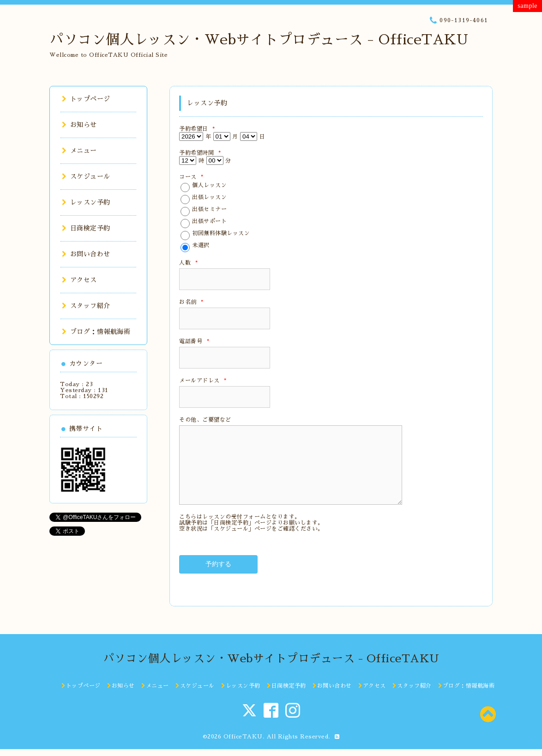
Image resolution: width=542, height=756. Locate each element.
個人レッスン (209, 185)
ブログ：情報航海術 (96, 332)
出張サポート (209, 221)
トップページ (86, 99)
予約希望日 (197, 129)
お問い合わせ (86, 254)
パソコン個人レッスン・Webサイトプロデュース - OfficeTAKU (259, 40)
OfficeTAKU (243, 737)
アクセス (79, 280)
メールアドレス (203, 381)
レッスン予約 (86, 202)
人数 (188, 263)
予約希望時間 (200, 153)
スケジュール (86, 176)
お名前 (191, 302)
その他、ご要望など (205, 420)
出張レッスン (209, 197)
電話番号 (194, 341)
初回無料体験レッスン (221, 233)
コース (191, 177)
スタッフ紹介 (86, 306)
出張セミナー (209, 209)
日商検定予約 (86, 228)
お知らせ (79, 125)
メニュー (79, 151)
